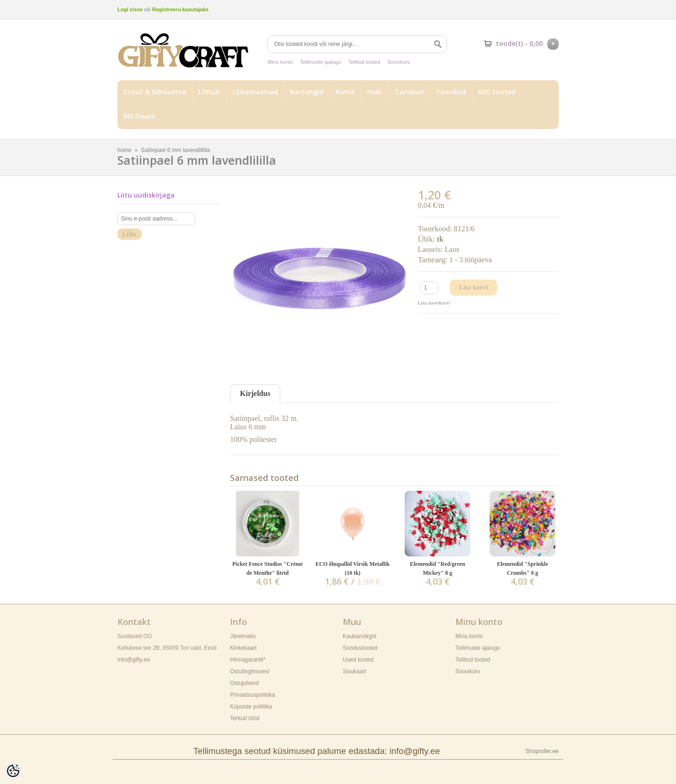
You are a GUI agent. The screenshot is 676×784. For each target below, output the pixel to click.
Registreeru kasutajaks (180, 9)
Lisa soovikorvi (434, 303)
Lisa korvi (473, 287)
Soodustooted (360, 648)
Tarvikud (409, 92)
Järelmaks (243, 636)
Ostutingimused (250, 671)
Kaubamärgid (359, 636)
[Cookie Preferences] (13, 771)
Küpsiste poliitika (251, 707)
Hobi (375, 92)
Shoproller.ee (542, 751)
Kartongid (307, 92)
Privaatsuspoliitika (253, 695)
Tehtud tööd (245, 718)
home (124, 150)
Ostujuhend (244, 683)
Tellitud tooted (364, 62)
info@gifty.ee (134, 660)
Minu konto (280, 62)
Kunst (345, 92)
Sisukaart (354, 671)
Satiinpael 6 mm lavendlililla (175, 150)
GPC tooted (497, 92)
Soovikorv (399, 62)
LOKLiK (209, 92)
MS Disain (139, 116)
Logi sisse (130, 9)
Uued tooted (358, 660)
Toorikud (451, 92)
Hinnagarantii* (248, 660)
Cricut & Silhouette (155, 92)
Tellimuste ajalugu (320, 62)
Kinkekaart (243, 648)
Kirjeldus (255, 393)
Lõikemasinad (255, 92)
